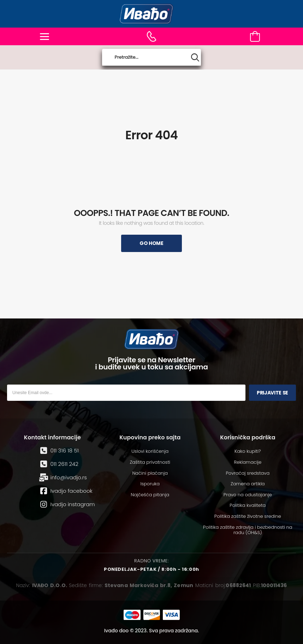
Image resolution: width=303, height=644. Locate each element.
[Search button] (195, 57)
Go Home (151, 243)
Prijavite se (272, 393)
